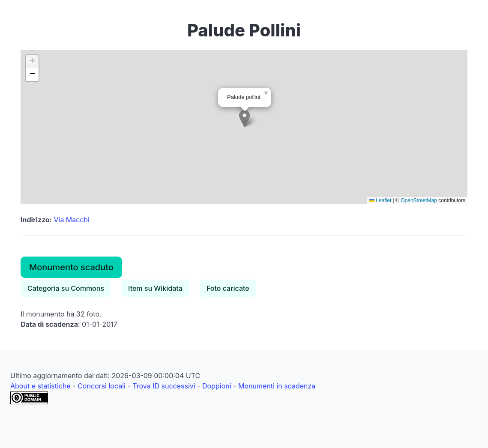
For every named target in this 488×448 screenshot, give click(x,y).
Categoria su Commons (66, 288)
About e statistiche (40, 386)
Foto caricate (228, 288)
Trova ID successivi (164, 386)
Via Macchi (71, 220)
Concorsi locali (102, 386)
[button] (244, 118)
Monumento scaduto (71, 267)
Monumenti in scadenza (277, 386)
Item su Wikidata (155, 288)
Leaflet (380, 200)
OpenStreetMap (419, 200)
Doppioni (217, 386)
